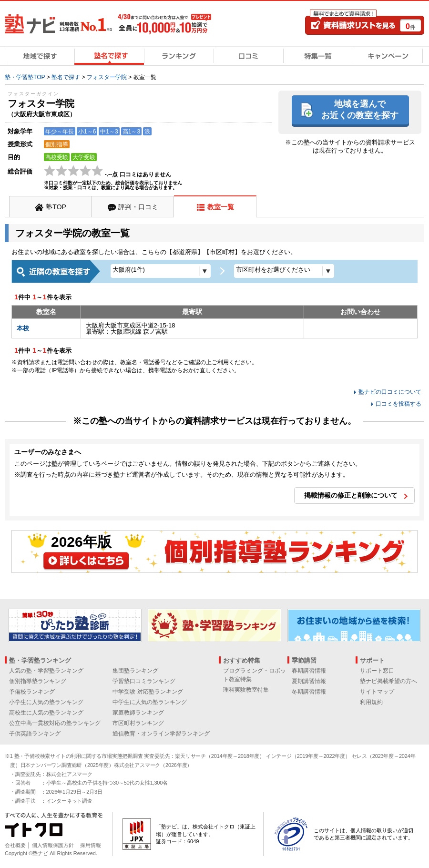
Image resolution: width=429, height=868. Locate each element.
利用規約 (371, 702)
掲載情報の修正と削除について (351, 495)
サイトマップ (377, 692)
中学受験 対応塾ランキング (148, 692)
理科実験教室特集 (246, 690)
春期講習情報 (309, 671)
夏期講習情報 (309, 681)
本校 (23, 328)
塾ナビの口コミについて (390, 392)
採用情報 (91, 845)
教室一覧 (221, 207)
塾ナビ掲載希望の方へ (388, 681)
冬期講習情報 (309, 692)
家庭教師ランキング (138, 713)
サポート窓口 (377, 671)
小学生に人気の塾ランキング (46, 702)
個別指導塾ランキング (38, 681)
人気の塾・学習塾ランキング (46, 671)
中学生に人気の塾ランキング (150, 702)
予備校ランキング (32, 692)
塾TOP (56, 207)
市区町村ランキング (138, 723)
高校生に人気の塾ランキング (46, 713)
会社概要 (15, 845)
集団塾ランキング (135, 671)
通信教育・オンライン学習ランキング (161, 734)
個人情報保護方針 (53, 845)
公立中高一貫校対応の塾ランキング (55, 723)
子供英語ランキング (35, 734)
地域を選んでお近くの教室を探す (360, 109)
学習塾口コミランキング (144, 681)
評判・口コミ (138, 207)
